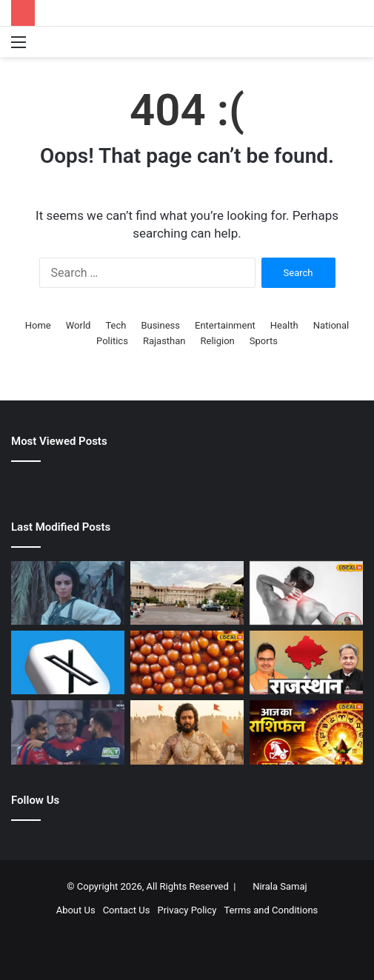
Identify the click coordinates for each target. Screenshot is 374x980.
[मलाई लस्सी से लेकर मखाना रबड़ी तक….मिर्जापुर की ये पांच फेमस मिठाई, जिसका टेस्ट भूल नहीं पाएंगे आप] (187, 662)
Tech (116, 325)
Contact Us (127, 910)
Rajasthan (164, 341)
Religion (218, 341)
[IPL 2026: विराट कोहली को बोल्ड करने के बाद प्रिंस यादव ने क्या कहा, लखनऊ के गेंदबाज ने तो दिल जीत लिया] (68, 732)
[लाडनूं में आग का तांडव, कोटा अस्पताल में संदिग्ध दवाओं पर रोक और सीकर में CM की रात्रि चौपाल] (306, 662)
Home (38, 325)
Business (160, 325)
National (331, 325)
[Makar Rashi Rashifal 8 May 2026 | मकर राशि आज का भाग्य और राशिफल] (306, 732)
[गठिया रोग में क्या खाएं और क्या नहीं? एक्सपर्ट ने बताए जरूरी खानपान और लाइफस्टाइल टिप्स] (306, 593)
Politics (112, 341)
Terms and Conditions (271, 910)
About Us (76, 910)
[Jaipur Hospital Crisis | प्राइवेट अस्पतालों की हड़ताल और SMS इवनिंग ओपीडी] (187, 593)
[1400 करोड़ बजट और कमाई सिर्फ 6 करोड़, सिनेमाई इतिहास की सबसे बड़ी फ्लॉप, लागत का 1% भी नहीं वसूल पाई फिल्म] (68, 593)
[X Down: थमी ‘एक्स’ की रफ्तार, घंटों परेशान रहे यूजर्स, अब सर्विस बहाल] (68, 662)
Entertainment (225, 325)
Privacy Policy (187, 910)
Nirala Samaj (280, 886)
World (79, 325)
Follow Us (35, 800)
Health (284, 325)
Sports (264, 341)
